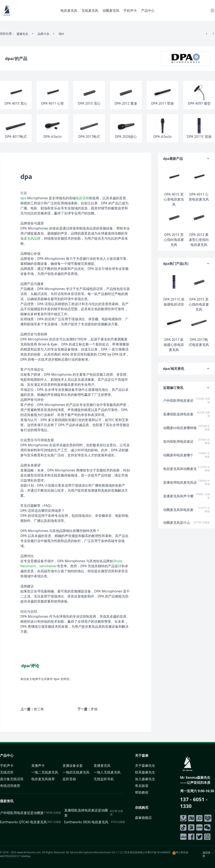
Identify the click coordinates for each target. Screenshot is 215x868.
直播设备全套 (73, 766)
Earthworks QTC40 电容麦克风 (23, 822)
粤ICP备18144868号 (159, 852)
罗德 (94, 709)
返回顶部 (206, 854)
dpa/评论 (30, 666)
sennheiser (48, 566)
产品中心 (148, 11)
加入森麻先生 (145, 779)
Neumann (28, 566)
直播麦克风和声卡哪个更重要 (178, 496)
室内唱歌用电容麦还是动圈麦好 (178, 442)
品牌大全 (43, 34)
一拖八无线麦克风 (107, 772)
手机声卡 (130, 11)
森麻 (145, 755)
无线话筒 (7, 772)
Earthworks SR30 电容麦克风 (86, 822)
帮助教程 (142, 792)
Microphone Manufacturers (95, 852)
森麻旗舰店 (143, 818)
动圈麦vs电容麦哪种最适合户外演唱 (180, 428)
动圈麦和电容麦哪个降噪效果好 (178, 455)
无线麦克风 (90, 11)
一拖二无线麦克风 (45, 772)
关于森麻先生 (145, 766)
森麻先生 (22, 34)
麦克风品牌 (32, 238)
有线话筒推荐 (10, 786)
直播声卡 (38, 766)
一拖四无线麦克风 (76, 772)
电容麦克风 (69, 11)
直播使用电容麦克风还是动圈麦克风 (180, 483)
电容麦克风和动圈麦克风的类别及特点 (180, 469)
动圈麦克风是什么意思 (177, 523)
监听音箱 (69, 779)
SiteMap (26, 856)
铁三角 (39, 709)
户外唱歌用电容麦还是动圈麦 (178, 401)
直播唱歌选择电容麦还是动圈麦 (178, 414)
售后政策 (142, 786)
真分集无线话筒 (12, 779)
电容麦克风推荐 (43, 779)
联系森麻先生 (145, 772)
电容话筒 (82, 198)
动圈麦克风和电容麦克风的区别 (178, 510)
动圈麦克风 (111, 11)
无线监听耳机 (104, 779)
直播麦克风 (102, 766)
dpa (23, 198)
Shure (118, 561)
